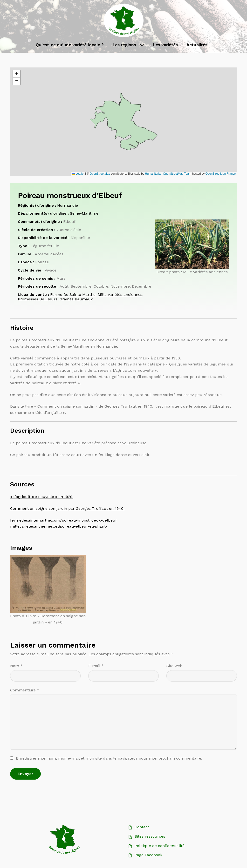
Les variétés (165, 45)
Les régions (124, 45)
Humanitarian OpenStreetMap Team (168, 174)
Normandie (68, 205)
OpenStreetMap (100, 174)
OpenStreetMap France (221, 174)
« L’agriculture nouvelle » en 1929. (42, 497)
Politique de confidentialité (160, 846)
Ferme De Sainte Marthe (73, 295)
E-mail (96, 666)
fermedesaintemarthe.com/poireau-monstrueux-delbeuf (63, 520)
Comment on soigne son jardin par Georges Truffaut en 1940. (67, 508)
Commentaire (25, 690)
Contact (142, 827)
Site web (174, 666)
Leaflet (78, 174)
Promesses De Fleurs (38, 299)
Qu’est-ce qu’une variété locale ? (70, 45)
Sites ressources (150, 836)
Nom (16, 666)
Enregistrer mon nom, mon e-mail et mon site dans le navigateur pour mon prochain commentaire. (109, 758)
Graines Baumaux (76, 299)
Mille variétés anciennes (120, 295)
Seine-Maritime (84, 213)
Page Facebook (148, 855)
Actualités (197, 45)
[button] (17, 74)
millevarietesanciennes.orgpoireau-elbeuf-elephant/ (59, 526)
